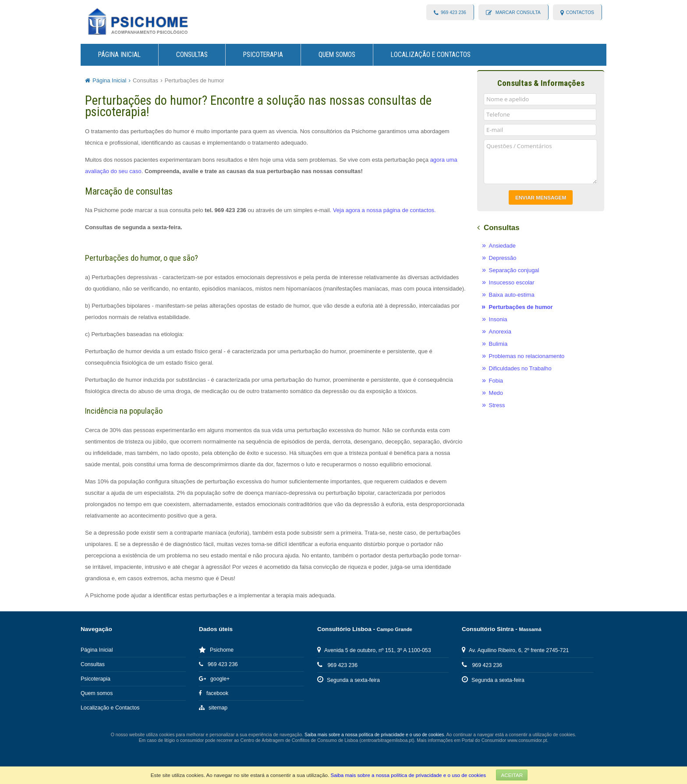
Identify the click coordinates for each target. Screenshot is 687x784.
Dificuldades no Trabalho (520, 368)
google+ (214, 679)
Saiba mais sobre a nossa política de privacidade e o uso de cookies (408, 775)
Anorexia (500, 332)
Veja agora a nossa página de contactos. (384, 210)
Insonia (498, 319)
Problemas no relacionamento (527, 356)
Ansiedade (502, 246)
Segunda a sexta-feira (349, 680)
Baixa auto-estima (512, 295)
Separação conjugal (514, 270)
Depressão (503, 258)
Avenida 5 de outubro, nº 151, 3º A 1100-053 (374, 650)
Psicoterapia (263, 55)
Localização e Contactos (431, 55)
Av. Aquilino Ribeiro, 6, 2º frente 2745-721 (515, 650)
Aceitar (512, 775)
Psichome (216, 650)
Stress (497, 405)
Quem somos (337, 55)
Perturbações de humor (195, 80)
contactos (580, 12)
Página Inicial (119, 55)
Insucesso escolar (512, 282)
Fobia (496, 381)
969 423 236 (453, 12)
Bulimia (498, 344)
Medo (496, 393)
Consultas (192, 55)
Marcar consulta (517, 12)
